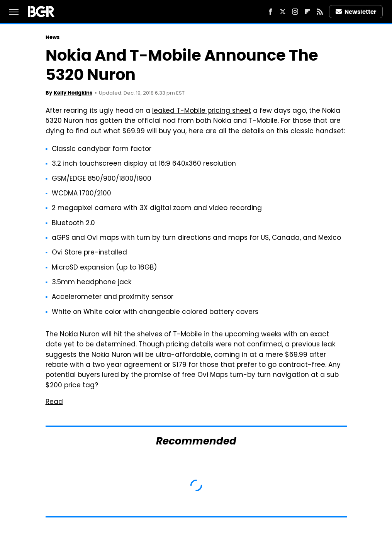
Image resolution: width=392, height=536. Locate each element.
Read (54, 402)
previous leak (313, 345)
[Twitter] (283, 12)
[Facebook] (270, 12)
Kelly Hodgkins (73, 93)
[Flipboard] (307, 12)
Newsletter (356, 12)
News (53, 37)
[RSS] (320, 12)
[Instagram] (295, 12)
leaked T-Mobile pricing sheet (202, 111)
